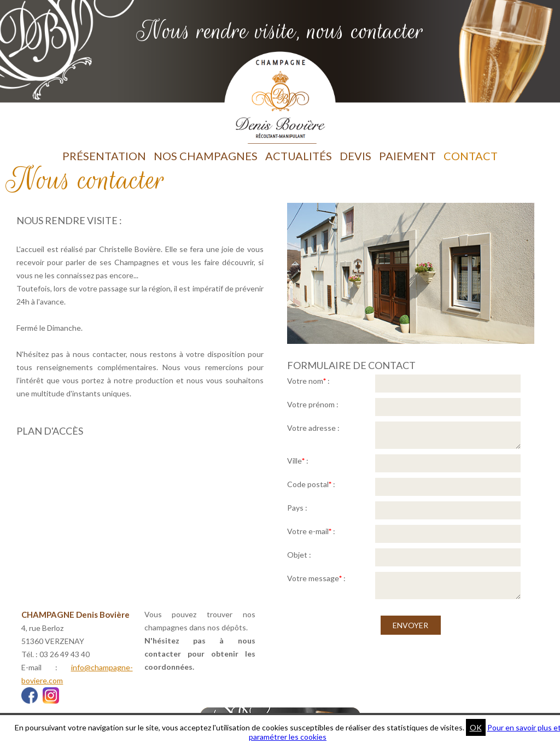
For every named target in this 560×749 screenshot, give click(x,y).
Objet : (299, 555)
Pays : (297, 508)
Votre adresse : (313, 428)
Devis (355, 156)
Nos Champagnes (206, 156)
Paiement (407, 156)
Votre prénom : (313, 404)
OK (476, 727)
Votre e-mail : (311, 531)
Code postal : (311, 484)
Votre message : (316, 578)
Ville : (298, 461)
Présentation (104, 156)
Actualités (299, 156)
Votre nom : (308, 381)
